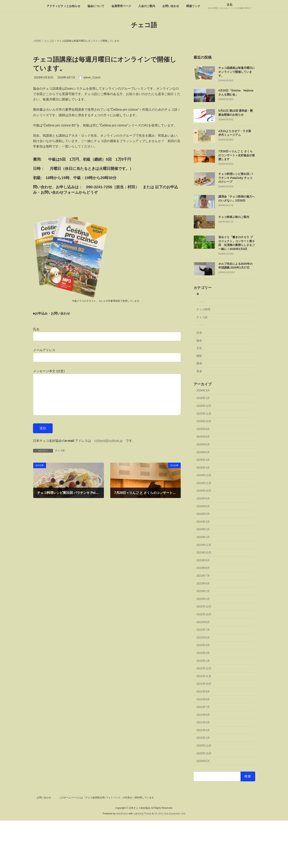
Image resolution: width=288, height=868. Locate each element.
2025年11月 (204, 413)
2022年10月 (204, 614)
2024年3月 (203, 521)
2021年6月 (203, 715)
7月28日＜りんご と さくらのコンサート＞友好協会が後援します (236, 155)
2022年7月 (203, 630)
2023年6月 (203, 583)
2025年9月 (203, 429)
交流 (199, 333)
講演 (199, 363)
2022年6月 (203, 637)
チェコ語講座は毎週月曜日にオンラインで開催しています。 (236, 72)
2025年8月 (203, 437)
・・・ (201, 325)
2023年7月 (203, 576)
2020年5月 (203, 761)
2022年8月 (203, 622)
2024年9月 (203, 498)
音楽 (199, 371)
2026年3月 (203, 390)
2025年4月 (203, 460)
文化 (199, 348)
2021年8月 (203, 699)
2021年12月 (204, 668)
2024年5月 (203, 514)
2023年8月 (203, 568)
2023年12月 (204, 545)
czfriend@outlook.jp (108, 449)
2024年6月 (203, 506)
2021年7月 (203, 707)
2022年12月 (204, 606)
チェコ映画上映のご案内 (234, 217)
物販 (199, 356)
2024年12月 (204, 475)
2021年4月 (203, 730)
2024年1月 (203, 537)
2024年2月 (203, 529)
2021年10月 (204, 684)
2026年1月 (203, 398)
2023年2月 (203, 591)
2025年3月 (203, 467)
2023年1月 (203, 599)
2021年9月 (203, 692)
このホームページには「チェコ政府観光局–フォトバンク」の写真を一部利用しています (106, 798)
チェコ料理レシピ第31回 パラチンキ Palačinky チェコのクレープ (235, 178)
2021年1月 (203, 738)
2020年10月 (204, 753)
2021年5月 (203, 722)
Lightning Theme (142, 814)
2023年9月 (203, 560)
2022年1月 (203, 661)
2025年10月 (204, 421)
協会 (199, 340)
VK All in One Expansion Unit (170, 814)
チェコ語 (60, 458)
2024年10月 (204, 491)
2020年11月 (204, 746)
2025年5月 (203, 452)
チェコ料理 (203, 309)
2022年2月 (203, 653)
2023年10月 (204, 552)
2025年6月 (203, 444)
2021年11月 (204, 676)
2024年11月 (204, 483)
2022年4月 (203, 645)
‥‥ (202, 302)
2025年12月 (204, 406)
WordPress (122, 814)
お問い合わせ (44, 798)
